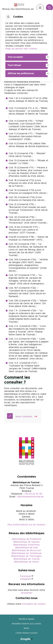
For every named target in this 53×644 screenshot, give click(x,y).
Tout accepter (15, 57)
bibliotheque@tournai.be (30, 497)
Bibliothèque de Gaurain (26, 542)
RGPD (26, 628)
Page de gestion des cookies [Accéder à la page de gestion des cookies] (21, 49)
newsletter (27, 593)
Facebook (26, 576)
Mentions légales (27, 619)
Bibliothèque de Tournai (27, 559)
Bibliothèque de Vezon (26, 562)
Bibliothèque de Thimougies (26, 556)
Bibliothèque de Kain (27, 548)
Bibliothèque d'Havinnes (27, 545)
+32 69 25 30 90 (33, 494)
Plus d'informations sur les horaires (26, 525)
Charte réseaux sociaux (26, 633)
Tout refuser (14, 65)
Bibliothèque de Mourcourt (27, 550)
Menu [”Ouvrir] (40, 8)
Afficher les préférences (21, 73)
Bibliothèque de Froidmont (27, 539)
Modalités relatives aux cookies (26, 624)
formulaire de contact (34, 604)
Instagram (26, 579)
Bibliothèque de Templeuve (27, 553)
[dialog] (26, 46)
